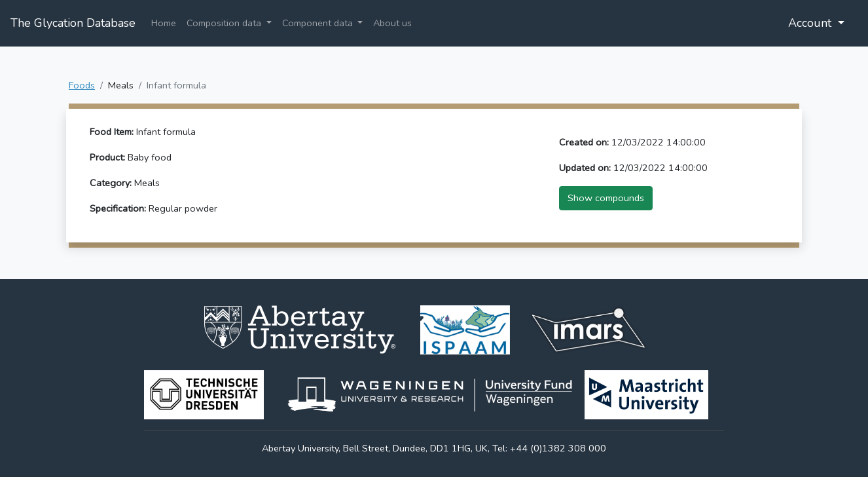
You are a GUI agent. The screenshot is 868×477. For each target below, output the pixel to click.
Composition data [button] (225, 23)
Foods (82, 85)
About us (392, 23)
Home (164, 23)
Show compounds (606, 198)
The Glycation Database (73, 23)
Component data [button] (319, 23)
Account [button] (811, 23)
